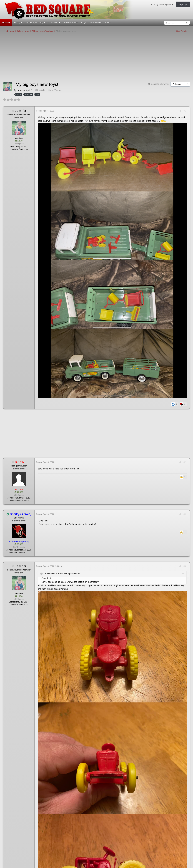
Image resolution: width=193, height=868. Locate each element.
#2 (185, 462)
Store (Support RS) (35, 22)
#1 (185, 111)
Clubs (108, 22)
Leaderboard (96, 22)
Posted (45, 111)
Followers (177, 84)
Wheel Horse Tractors (52, 90)
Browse (6, 23)
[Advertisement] (60, 58)
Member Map (71, 22)
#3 (185, 514)
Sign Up (183, 4)
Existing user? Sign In (162, 4)
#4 (185, 566)
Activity (18, 22)
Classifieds (54, 22)
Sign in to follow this (160, 84)
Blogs (84, 22)
